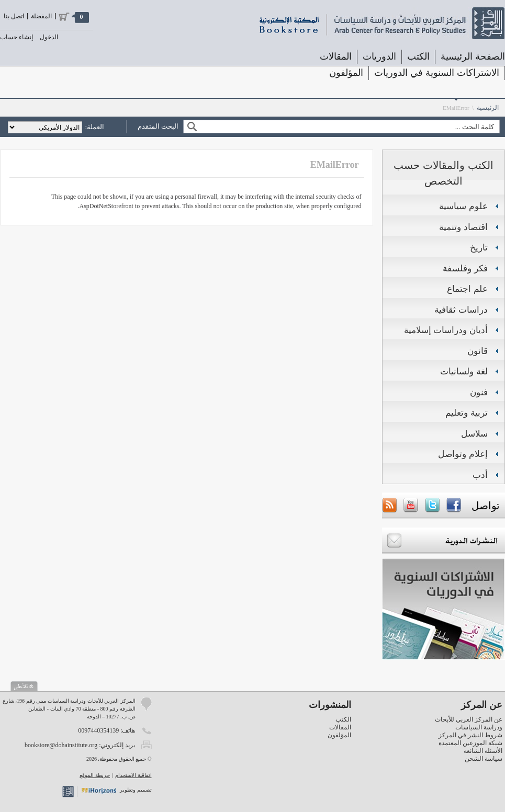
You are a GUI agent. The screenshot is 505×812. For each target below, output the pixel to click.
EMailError (456, 108)
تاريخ (479, 248)
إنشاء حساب (16, 37)
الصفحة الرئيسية (473, 56)
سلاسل (474, 434)
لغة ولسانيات (464, 371)
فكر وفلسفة (465, 268)
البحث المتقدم (158, 126)
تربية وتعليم (467, 413)
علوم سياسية (463, 206)
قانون (478, 351)
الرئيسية (488, 108)
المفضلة (41, 16)
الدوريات (379, 56)
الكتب (418, 56)
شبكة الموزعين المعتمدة (470, 743)
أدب (480, 475)
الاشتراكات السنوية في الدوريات (437, 73)
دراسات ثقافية (461, 310)
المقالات (336, 56)
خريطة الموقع (95, 775)
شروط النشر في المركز (470, 735)
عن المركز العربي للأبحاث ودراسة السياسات (469, 723)
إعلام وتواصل (463, 454)
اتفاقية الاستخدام (133, 775)
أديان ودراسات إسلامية (446, 330)
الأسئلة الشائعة (483, 751)
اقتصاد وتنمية (463, 227)
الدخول (49, 37)
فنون (479, 392)
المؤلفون (346, 73)
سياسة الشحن (484, 759)
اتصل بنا (14, 16)
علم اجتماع (467, 289)
